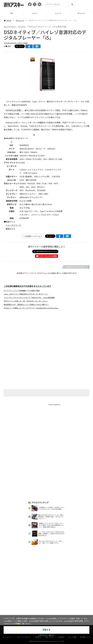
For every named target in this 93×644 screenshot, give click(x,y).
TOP (12, 13)
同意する (46, 630)
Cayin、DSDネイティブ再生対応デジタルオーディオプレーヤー (26, 294)
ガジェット (81, 13)
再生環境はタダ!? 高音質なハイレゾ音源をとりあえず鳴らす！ (26, 305)
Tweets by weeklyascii (54, 405)
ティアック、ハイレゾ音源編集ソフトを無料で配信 (22, 291)
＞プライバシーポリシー (47, 635)
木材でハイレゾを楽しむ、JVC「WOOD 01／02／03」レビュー (26, 301)
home (7, 20)
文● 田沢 (7, 46)
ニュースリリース (13, 225)
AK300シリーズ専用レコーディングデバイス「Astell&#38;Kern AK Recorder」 (31, 308)
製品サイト (11, 229)
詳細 (18, 624)
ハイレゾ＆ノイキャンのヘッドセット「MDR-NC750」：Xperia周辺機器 (29, 298)
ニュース (58, 13)
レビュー (35, 13)
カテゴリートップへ (76, 267)
